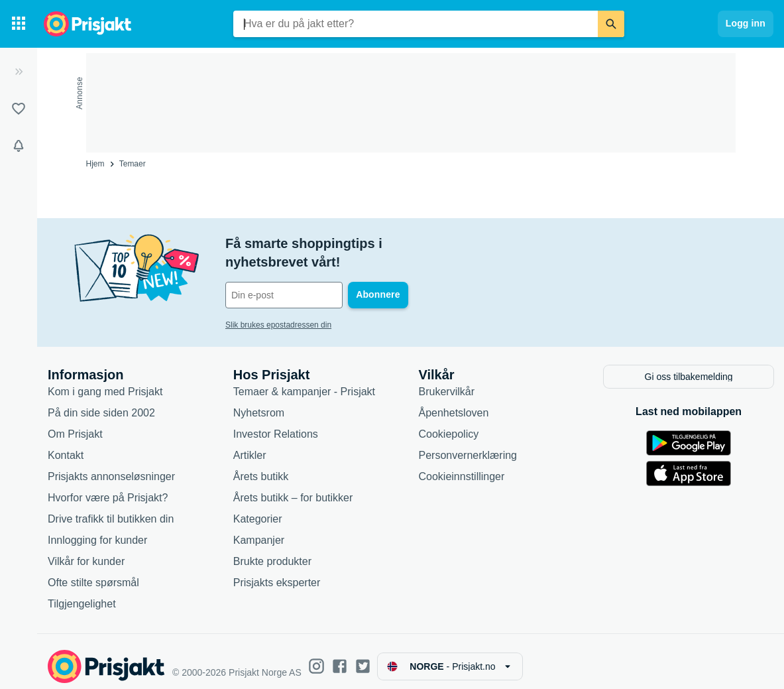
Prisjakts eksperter (277, 572)
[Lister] (19, 109)
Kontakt (66, 445)
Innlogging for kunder (97, 530)
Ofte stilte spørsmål (93, 572)
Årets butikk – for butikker (293, 487)
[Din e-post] (315, 277)
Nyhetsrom (259, 402)
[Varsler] (19, 146)
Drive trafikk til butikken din (111, 508)
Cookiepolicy (449, 423)
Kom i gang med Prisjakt (105, 381)
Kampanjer (259, 530)
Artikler (250, 445)
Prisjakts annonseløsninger (111, 466)
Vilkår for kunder (86, 551)
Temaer (133, 164)
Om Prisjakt (75, 423)
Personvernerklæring (468, 445)
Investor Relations (276, 423)
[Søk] (611, 24)
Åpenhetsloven (454, 402)
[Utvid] (19, 72)
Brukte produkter (272, 551)
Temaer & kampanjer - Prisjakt (304, 381)
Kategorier (258, 508)
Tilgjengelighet (82, 593)
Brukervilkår (447, 381)
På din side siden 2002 (101, 402)
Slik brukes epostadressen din (278, 306)
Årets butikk (261, 466)
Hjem (95, 164)
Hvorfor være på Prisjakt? (108, 487)
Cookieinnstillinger (462, 466)
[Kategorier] (19, 24)
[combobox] (416, 24)
